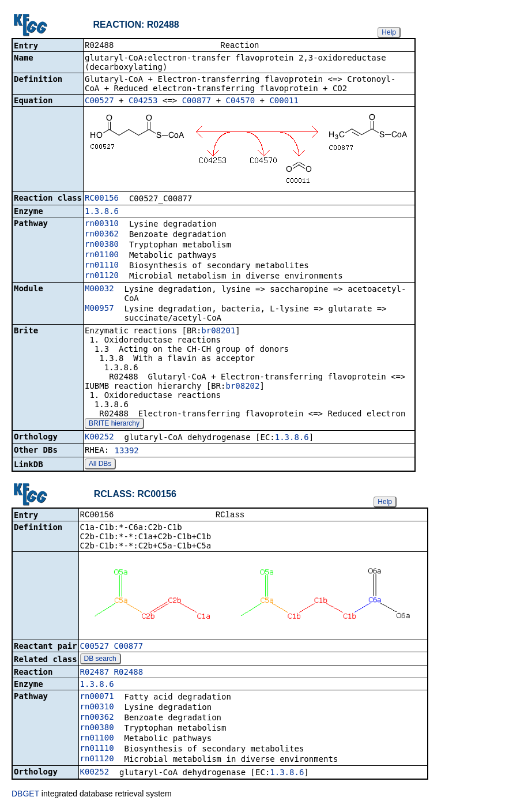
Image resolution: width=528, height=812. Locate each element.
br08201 (218, 332)
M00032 (99, 290)
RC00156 (102, 199)
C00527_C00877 (112, 648)
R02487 (95, 674)
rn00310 (102, 224)
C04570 (241, 101)
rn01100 (102, 255)
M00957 (99, 309)
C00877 (197, 101)
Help (389, 32)
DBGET (25, 796)
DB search (100, 661)
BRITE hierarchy (114, 424)
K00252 (99, 438)
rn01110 (102, 266)
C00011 (284, 101)
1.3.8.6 (102, 212)
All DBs (100, 465)
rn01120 (102, 276)
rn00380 (102, 245)
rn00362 (102, 235)
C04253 (143, 101)
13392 (127, 452)
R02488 (129, 674)
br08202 (242, 387)
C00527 (99, 101)
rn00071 (97, 698)
